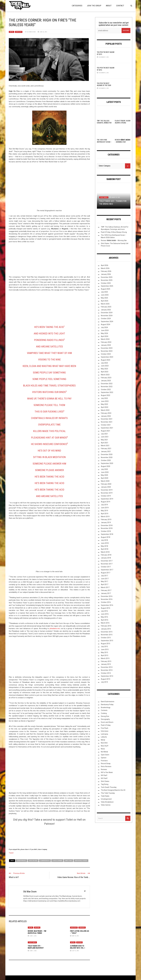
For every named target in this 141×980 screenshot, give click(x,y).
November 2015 (107, 635)
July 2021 (104, 434)
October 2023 (106, 354)
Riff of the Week (107, 772)
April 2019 (105, 514)
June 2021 (105, 437)
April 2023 (105, 372)
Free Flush (105, 728)
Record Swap (106, 764)
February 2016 (106, 626)
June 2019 (105, 508)
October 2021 (106, 425)
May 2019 (104, 511)
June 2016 (105, 614)
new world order (81, 861)
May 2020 (104, 475)
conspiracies (21, 861)
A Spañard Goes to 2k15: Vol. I (77, 947)
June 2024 (105, 330)
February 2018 (106, 555)
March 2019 (105, 517)
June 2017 (105, 579)
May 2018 (104, 546)
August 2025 (106, 289)
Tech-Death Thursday (109, 787)
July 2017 (104, 576)
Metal (12, 32)
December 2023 (107, 348)
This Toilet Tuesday (108, 793)
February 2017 (106, 590)
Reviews (37, 928)
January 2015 (106, 664)
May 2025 (104, 298)
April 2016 (105, 620)
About (109, 6)
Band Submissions (108, 702)
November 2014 (107, 670)
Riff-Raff (104, 778)
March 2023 (105, 375)
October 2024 (106, 319)
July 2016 (104, 611)
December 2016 (107, 596)
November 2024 (107, 316)
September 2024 (107, 321)
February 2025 (106, 307)
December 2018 (107, 525)
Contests (104, 710)
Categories (77, 6)
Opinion (104, 758)
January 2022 (106, 416)
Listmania (104, 734)
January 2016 (106, 629)
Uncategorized (106, 799)
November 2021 (107, 422)
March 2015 (105, 658)
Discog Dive (105, 716)
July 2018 (104, 540)
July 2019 (104, 505)
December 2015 (107, 632)
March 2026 (105, 268)
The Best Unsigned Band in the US (113, 790)
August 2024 (106, 324)
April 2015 (105, 655)
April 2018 (105, 549)
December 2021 (107, 419)
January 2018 (106, 558)
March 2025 (105, 304)
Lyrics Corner (57, 861)
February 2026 (106, 271)
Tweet (11, 853)
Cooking (104, 713)
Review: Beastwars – (37, 932)
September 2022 (107, 392)
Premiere (82, 928)
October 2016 (106, 602)
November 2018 (107, 528)
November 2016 (107, 599)
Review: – (114, 240)
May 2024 (104, 333)
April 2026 (105, 265)
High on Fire (33, 861)
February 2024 (106, 342)
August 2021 (106, 431)
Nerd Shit (19, 32)
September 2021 (107, 428)
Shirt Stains (105, 781)
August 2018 (106, 537)
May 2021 (104, 440)
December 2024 (107, 313)
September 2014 (107, 676)
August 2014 (106, 679)
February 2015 (106, 661)
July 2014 (104, 682)
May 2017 (104, 581)
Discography (105, 719)
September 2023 (107, 357)
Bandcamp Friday (107, 704)
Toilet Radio (32, 942)
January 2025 (106, 310)
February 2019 (106, 520)
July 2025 (104, 292)
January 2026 (106, 274)
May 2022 (104, 404)
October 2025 (106, 283)
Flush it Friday (106, 725)
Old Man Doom (31, 32)
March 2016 (105, 623)
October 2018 (106, 531)
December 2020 (107, 454)
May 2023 (104, 369)
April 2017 (105, 584)
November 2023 (107, 351)
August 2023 (106, 360)
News (103, 749)
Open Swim (105, 755)
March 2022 (105, 410)
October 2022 (106, 390)
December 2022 (107, 384)
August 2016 (106, 608)
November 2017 (107, 564)
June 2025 (105, 295)
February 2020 (106, 484)
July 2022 (104, 398)
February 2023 (106, 378)
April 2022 (105, 407)
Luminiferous (45, 861)
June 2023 (105, 366)
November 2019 (107, 493)
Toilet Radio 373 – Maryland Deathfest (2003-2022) (36, 948)
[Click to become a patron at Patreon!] (49, 837)
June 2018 (105, 543)
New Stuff (74, 928)
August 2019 (106, 502)
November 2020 (107, 457)
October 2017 (106, 567)
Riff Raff (104, 775)
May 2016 (104, 617)
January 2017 (106, 593)
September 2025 (107, 286)
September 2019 (107, 499)
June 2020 (105, 472)
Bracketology (106, 707)
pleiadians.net (55, 628)
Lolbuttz (104, 737)
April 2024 (105, 336)
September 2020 (107, 463)
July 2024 (104, 327)
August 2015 (106, 644)
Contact (120, 6)
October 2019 (106, 496)
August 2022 (106, 395)
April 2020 (105, 478)
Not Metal (104, 752)
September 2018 (107, 534)
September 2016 (107, 605)
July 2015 (104, 647)
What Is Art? (14, 877)
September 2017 (107, 570)
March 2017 (105, 587)
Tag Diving (105, 784)
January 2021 (106, 451)
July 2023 (104, 363)
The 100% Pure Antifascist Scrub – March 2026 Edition (104, 142)
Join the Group (94, 6)
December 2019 (107, 490)
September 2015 (107, 641)
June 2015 (105, 649)
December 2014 (107, 667)
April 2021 (105, 443)
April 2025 (105, 301)
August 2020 (106, 466)
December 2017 (107, 561)
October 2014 (106, 673)
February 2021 (106, 449)
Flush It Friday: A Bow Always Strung (114, 232)
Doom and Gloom (107, 722)
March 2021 (105, 446)
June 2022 (105, 401)
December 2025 (107, 277)
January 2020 (106, 487)
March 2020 (105, 481)
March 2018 (105, 552)
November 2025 (107, 280)
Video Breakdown (107, 802)
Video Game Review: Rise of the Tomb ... (74, 877)
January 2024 (106, 345)
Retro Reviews (106, 766)
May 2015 (104, 652)
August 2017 (106, 573)
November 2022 (107, 387)
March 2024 (105, 339)
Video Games (106, 805)
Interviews (105, 731)
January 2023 (106, 381)
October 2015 (106, 638)
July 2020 (104, 469)
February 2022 (106, 413)
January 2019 (106, 522)
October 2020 (106, 460)
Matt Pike (69, 861)
